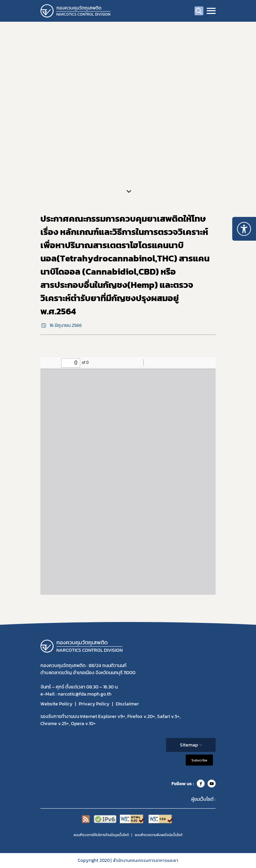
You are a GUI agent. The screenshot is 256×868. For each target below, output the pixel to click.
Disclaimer (127, 704)
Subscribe (199, 760)
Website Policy (56, 704)
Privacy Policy (94, 704)
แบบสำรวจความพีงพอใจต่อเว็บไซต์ (159, 835)
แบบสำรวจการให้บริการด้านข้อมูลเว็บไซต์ (101, 835)
